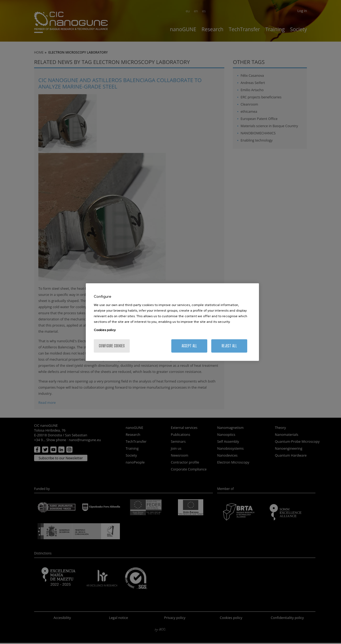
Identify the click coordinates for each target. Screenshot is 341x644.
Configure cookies (112, 346)
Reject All (229, 346)
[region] (172, 322)
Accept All (189, 346)
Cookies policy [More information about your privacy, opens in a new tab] (105, 330)
